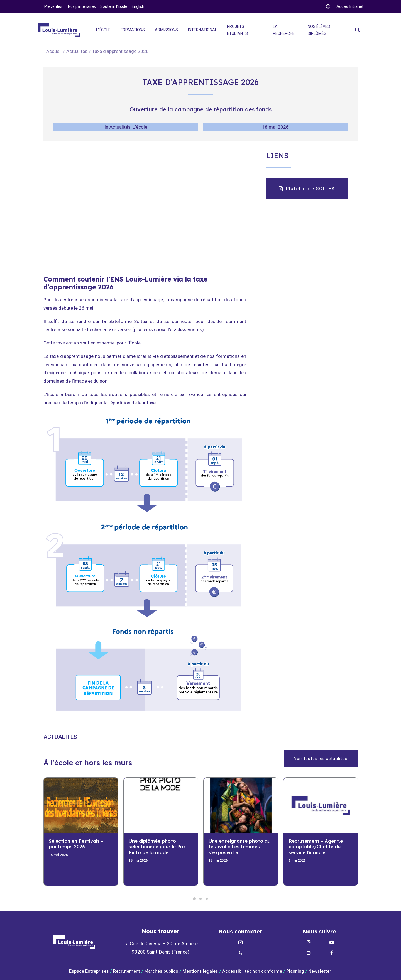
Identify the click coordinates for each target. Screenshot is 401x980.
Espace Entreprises (89, 971)
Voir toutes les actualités (321, 759)
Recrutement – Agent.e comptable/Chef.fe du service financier (316, 847)
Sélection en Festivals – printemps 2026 (76, 844)
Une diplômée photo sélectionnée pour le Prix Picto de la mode (157, 847)
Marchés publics (161, 971)
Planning (295, 971)
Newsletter (320, 971)
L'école (140, 127)
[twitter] (345, 6)
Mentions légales (200, 971)
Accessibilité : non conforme (252, 971)
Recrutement (127, 971)
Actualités (77, 51)
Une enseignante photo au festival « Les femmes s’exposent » (239, 847)
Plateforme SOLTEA (307, 189)
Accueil (54, 51)
